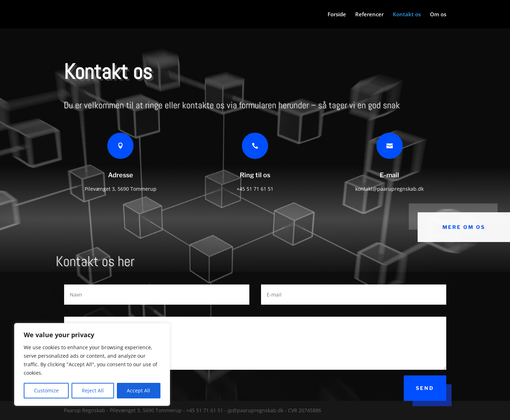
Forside (337, 15)
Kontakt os (407, 15)
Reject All (93, 390)
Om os (438, 15)
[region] (92, 364)
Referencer (369, 15)
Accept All (138, 390)
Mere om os (464, 227)
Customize (46, 390)
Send (425, 388)
